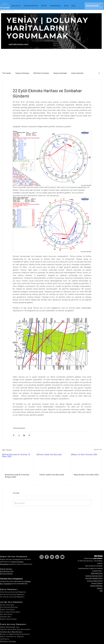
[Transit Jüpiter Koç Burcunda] (52, 462)
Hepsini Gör (98, 449)
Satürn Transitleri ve (9, 636)
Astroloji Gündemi (19, 428)
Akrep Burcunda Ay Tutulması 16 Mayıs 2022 (17, 476)
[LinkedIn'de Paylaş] (24, 435)
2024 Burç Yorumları (41, 73)
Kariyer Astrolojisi (60, 73)
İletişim (100, 588)
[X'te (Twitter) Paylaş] (19, 435)
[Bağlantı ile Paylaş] (29, 435)
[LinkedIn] (57, 557)
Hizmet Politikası (96, 586)
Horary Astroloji (77, 73)
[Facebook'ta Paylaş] (14, 435)
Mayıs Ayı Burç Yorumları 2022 (86, 475)
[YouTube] (62, 557)
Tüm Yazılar (7, 73)
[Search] (102, 5)
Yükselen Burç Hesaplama (11, 579)
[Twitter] (52, 557)
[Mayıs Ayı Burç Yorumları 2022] (86, 462)
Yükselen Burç (6, 617)
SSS (101, 591)
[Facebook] (47, 557)
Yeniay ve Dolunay (22, 73)
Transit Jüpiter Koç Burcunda (52, 475)
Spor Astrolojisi (6, 614)
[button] (99, 73)
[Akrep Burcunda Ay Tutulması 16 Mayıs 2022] (18, 462)
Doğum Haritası (6, 569)
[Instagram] (42, 557)
